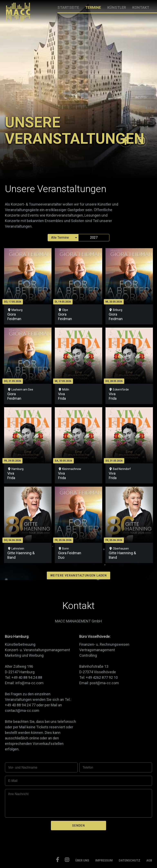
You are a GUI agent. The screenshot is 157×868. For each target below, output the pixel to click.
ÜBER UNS (82, 860)
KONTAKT (141, 7)
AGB (149, 860)
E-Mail (13, 781)
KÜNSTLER (117, 7)
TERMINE (93, 7)
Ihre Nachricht (18, 794)
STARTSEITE (68, 7)
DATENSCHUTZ (130, 860)
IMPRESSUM (104, 860)
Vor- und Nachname (23, 767)
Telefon (88, 767)
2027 (94, 238)
